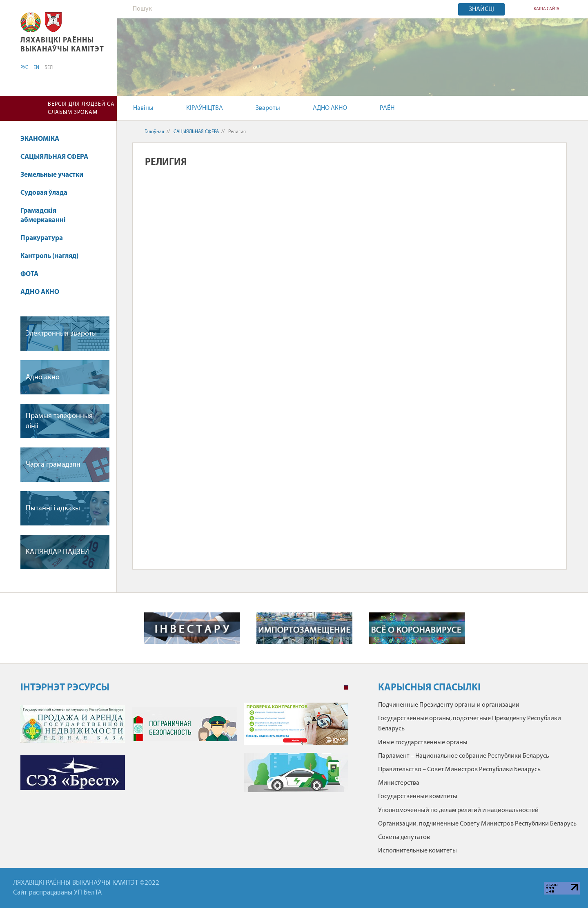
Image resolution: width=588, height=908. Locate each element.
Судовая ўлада (44, 193)
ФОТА (29, 274)
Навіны (143, 108)
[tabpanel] (184, 751)
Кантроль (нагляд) (49, 256)
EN (36, 68)
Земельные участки (52, 175)
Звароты (268, 108)
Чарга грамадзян (53, 465)
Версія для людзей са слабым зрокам (81, 108)
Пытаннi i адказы (53, 509)
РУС (24, 68)
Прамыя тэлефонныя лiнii (59, 421)
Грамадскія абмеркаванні (43, 216)
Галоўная (154, 132)
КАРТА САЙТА (547, 9)
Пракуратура (42, 238)
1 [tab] (346, 688)
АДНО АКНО (330, 108)
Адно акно (43, 377)
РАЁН (387, 108)
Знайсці (481, 9)
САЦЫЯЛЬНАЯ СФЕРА (54, 157)
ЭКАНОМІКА (40, 139)
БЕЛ (49, 68)
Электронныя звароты (61, 334)
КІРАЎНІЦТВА (205, 108)
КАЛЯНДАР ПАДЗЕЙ (57, 552)
